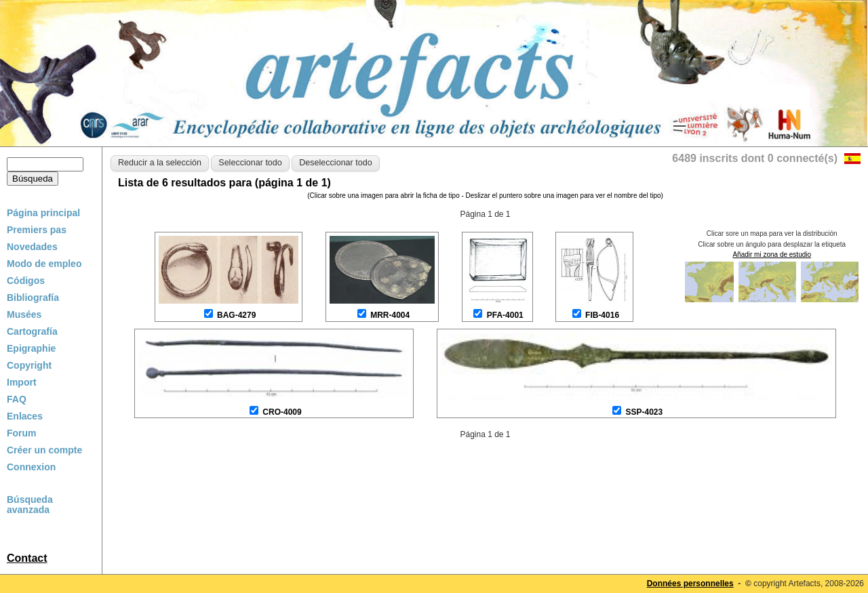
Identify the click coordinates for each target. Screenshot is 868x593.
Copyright (29, 365)
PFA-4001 (505, 315)
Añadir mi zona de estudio (772, 254)
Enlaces (25, 416)
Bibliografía (33, 298)
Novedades (32, 247)
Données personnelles (690, 584)
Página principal (43, 213)
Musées (24, 314)
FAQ (17, 399)
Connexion (31, 467)
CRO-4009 (282, 412)
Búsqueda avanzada (30, 505)
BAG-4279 (236, 315)
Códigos (26, 281)
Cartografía (32, 331)
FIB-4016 (602, 315)
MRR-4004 (390, 315)
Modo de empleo (44, 264)
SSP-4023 (644, 412)
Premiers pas (37, 230)
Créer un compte (44, 450)
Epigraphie (31, 348)
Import (22, 382)
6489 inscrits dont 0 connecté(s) (755, 158)
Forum (22, 433)
